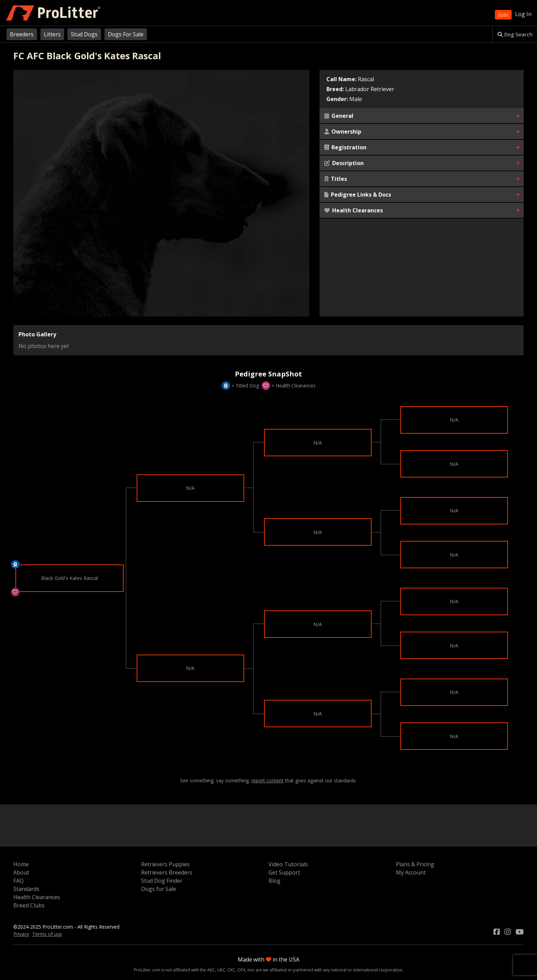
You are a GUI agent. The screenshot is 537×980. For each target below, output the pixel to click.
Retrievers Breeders (167, 872)
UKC (221, 970)
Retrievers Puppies (165, 864)
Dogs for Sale (159, 889)
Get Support (284, 872)
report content (267, 781)
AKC (211, 970)
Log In (523, 14)
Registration (345, 147)
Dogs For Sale (126, 34)
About (21, 872)
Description (344, 163)
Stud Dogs (84, 34)
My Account (411, 872)
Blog (274, 881)
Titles (336, 179)
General (339, 116)
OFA (241, 970)
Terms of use (47, 934)
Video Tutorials (288, 864)
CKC (231, 970)
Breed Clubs (29, 905)
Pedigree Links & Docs (358, 195)
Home (21, 864)
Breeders (22, 34)
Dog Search (515, 34)
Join (503, 15)
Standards (26, 889)
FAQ (18, 881)
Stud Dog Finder (162, 881)
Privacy (21, 934)
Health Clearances (354, 210)
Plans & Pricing (415, 864)
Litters (52, 34)
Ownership (343, 132)
